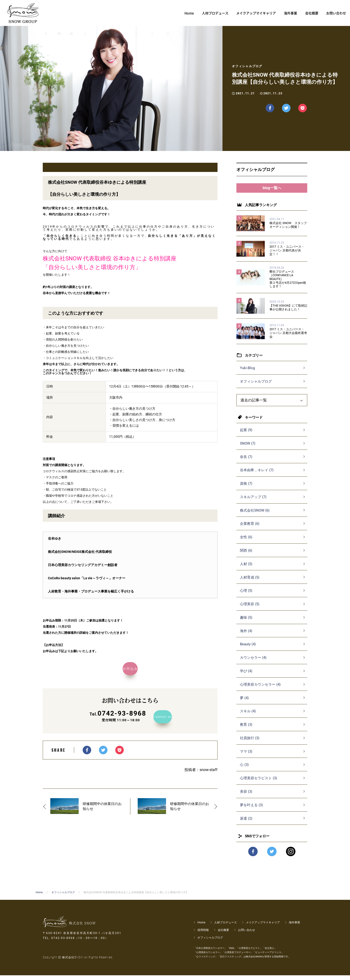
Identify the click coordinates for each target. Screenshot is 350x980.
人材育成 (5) (250, 582)
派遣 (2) (246, 823)
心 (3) (244, 769)
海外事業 (295, 927)
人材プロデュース (226, 927)
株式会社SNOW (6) (255, 515)
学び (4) (246, 676)
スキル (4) (248, 716)
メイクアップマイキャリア (263, 927)
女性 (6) (246, 542)
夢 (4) (244, 703)
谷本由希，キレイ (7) (257, 475)
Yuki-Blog (247, 373)
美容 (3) (246, 796)
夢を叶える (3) (251, 810)
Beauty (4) (248, 649)
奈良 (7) (246, 462)
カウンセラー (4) (253, 662)
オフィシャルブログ (256, 386)
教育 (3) (246, 729)
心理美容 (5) (250, 609)
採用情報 (203, 935)
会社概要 (223, 935)
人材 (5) (246, 569)
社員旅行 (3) (250, 743)
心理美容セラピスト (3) (258, 783)
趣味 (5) (246, 622)
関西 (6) (246, 555)
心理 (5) (246, 595)
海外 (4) (246, 636)
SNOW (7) (248, 448)
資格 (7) (246, 488)
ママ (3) (246, 756)
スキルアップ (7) (253, 502)
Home (39, 897)
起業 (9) (246, 435)
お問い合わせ (247, 935)
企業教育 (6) (250, 528)
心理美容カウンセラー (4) (260, 689)
